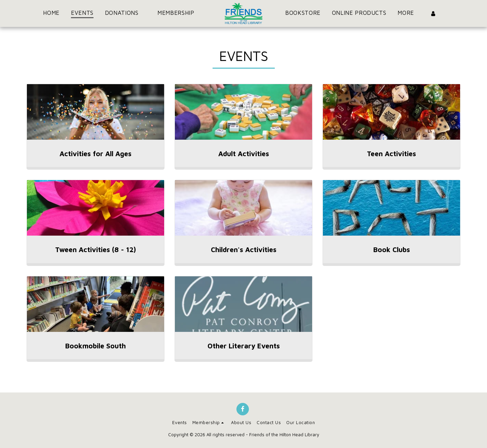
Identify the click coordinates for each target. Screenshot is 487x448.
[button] (125, 13)
